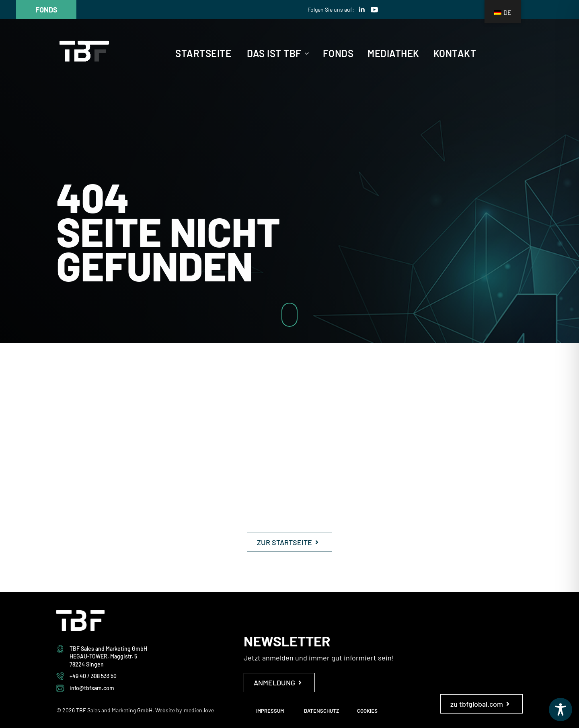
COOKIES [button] (367, 711)
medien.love (199, 710)
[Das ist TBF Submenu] (305, 53)
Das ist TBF (274, 53)
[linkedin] (362, 10)
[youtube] (374, 10)
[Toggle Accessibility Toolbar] (561, 710)
